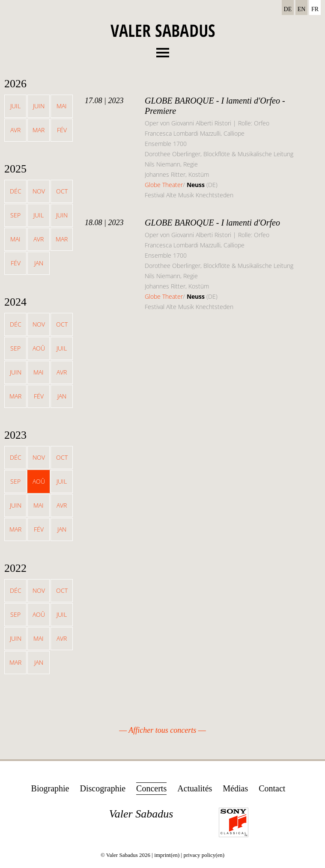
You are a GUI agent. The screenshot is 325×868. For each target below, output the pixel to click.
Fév (62, 130)
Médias (235, 788)
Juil (15, 106)
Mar (39, 130)
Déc (16, 191)
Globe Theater (164, 185)
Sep (15, 215)
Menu (163, 50)
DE (288, 9)
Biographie (50, 788)
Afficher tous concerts (162, 730)
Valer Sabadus (141, 814)
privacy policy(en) (204, 855)
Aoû (39, 348)
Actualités (195, 788)
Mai (62, 106)
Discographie (103, 788)
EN (302, 9)
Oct (62, 191)
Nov (39, 191)
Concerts (151, 788)
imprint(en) (167, 855)
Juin (39, 106)
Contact (272, 788)
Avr (15, 130)
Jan (39, 263)
